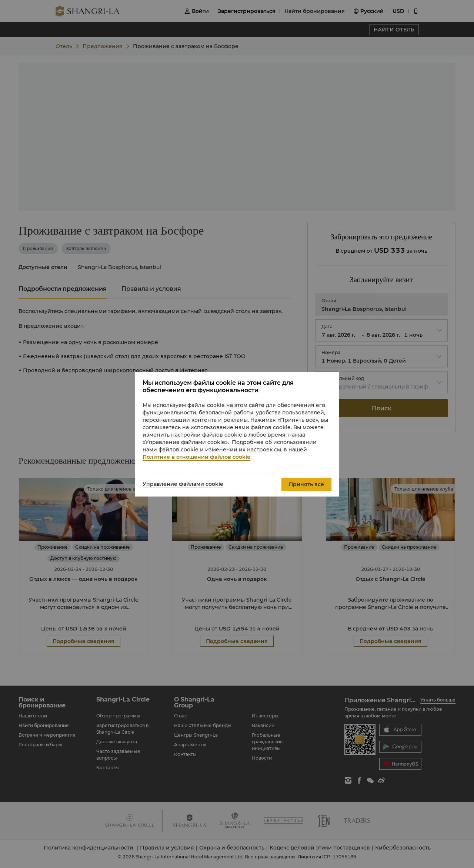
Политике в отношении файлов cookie (196, 457)
